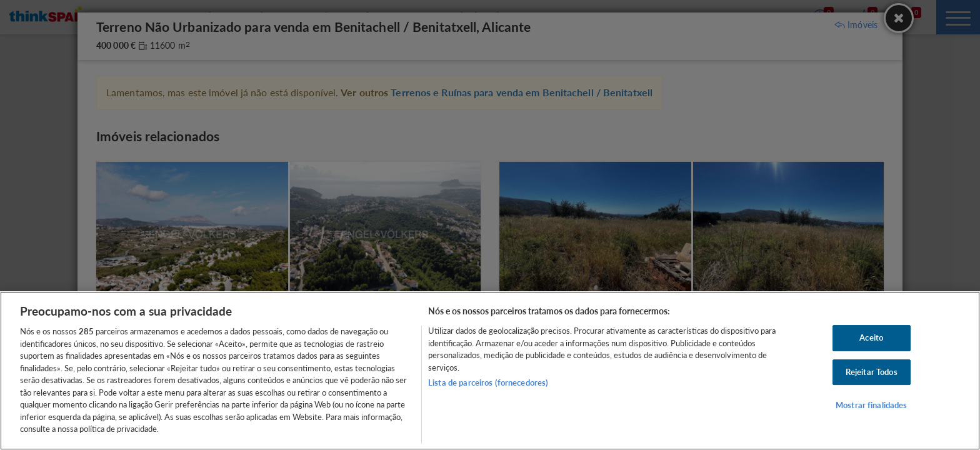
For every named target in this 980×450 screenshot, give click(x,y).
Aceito (871, 337)
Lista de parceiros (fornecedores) (488, 382)
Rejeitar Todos (872, 372)
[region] (490, 371)
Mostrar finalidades (871, 406)
